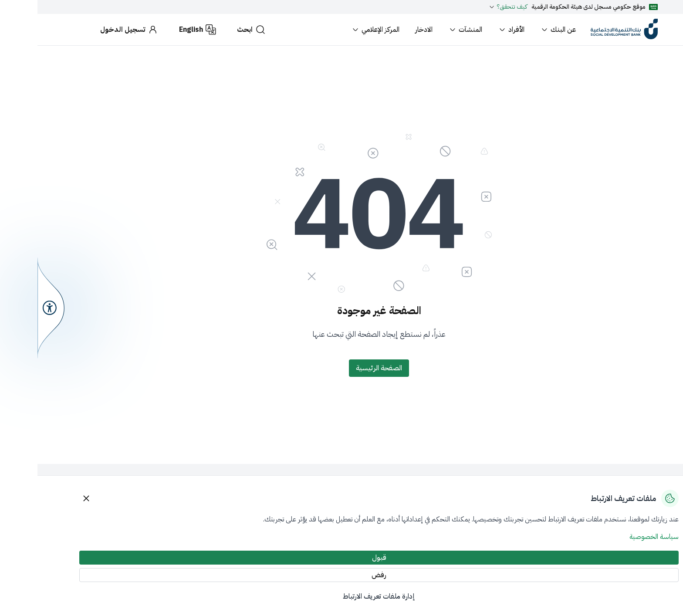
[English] (160, 30)
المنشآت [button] (428, 30)
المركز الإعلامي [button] (338, 30)
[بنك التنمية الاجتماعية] (587, 30)
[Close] (49, 498)
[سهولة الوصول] (14, 308)
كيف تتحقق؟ (470, 7)
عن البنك (521, 30)
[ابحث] (214, 30)
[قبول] (341, 558)
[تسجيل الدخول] (92, 30)
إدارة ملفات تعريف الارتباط (341, 596)
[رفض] (341, 575)
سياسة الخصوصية (617, 537)
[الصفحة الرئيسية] (341, 368)
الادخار (386, 30)
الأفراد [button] (474, 30)
